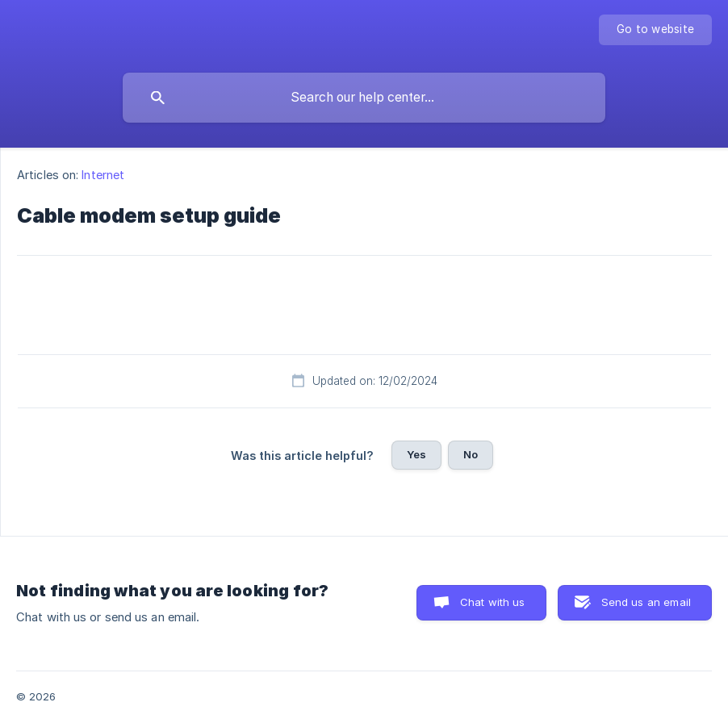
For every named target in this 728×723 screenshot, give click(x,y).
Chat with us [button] (493, 602)
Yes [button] (416, 454)
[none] (655, 30)
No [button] (471, 454)
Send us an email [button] (646, 602)
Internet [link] (103, 175)
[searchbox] (364, 98)
